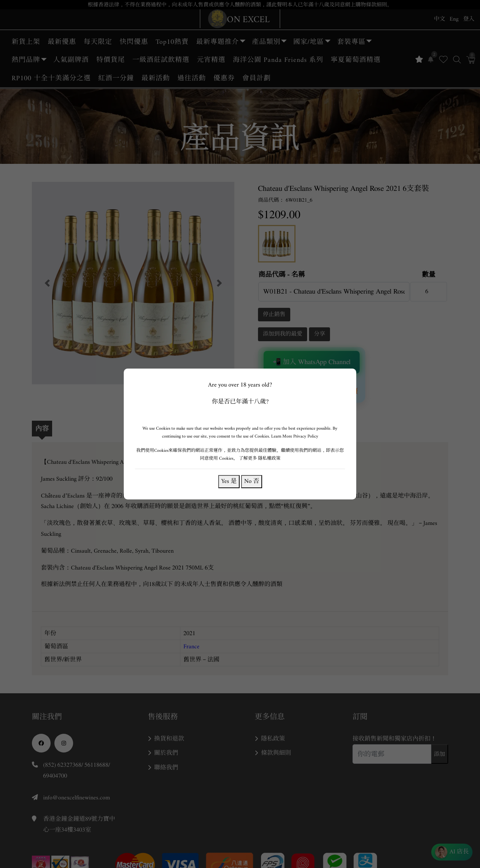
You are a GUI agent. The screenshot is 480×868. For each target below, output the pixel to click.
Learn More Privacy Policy (295, 436)
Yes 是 (229, 481)
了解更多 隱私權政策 (260, 458)
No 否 (252, 481)
